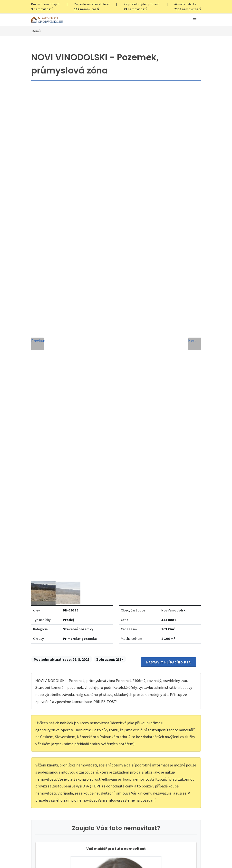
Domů (36, 31)
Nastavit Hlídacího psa (169, 157)
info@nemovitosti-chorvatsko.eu (116, 472)
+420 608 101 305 (116, 466)
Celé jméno (48, 518)
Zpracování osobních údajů (93, 611)
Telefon (45, 540)
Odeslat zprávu (116, 649)
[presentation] (116, 629)
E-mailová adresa (139, 518)
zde (125, 793)
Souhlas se (82, 611)
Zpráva (44, 562)
